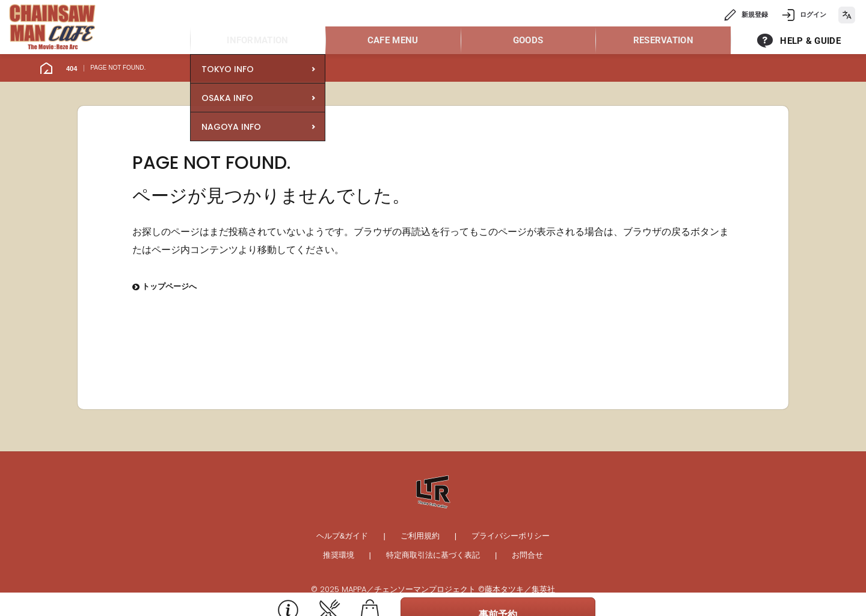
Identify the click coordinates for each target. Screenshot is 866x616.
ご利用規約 (420, 536)
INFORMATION (257, 40)
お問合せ (527, 555)
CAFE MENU (393, 40)
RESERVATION (663, 40)
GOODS (528, 40)
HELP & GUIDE (810, 41)
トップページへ (164, 287)
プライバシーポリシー (511, 536)
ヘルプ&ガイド (342, 536)
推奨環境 (339, 555)
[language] (847, 15)
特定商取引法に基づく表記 (433, 555)
